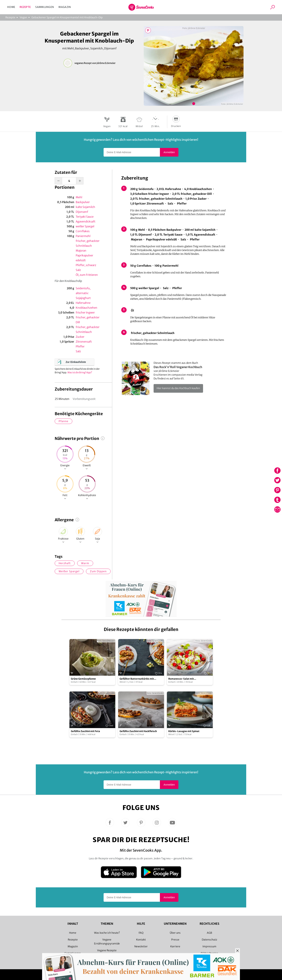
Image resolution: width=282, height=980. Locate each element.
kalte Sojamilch (85, 207)
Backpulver (83, 202)
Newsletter (141, 946)
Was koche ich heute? (107, 933)
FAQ (141, 933)
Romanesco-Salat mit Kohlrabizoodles (181, 679)
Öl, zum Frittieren (87, 275)
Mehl (79, 197)
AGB (209, 933)
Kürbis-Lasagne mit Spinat (184, 731)
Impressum (209, 946)
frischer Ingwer (85, 313)
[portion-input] (69, 181)
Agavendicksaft (86, 221)
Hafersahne (83, 303)
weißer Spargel (85, 226)
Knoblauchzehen (87, 308)
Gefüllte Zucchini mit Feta (85, 731)
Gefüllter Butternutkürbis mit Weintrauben (137, 679)
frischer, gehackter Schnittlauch (88, 243)
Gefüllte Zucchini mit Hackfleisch (138, 731)
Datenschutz (209, 940)
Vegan (23, 17)
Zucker (80, 337)
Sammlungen (45, 7)
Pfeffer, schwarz (86, 265)
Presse (175, 940)
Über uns (175, 933)
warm (85, 563)
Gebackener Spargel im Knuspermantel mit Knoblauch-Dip (67, 17)
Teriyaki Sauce (85, 217)
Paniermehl (83, 236)
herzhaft (65, 563)
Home (11, 7)
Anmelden (169, 152)
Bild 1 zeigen (194, 104)
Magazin (65, 7)
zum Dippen (98, 571)
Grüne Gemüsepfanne (83, 679)
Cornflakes (83, 231)
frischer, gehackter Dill (88, 320)
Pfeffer (80, 346)
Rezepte (25, 7)
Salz (78, 270)
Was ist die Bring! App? (80, 372)
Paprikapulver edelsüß (84, 258)
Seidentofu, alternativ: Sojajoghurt (83, 293)
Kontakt (141, 940)
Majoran (81, 251)
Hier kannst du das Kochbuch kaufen (178, 388)
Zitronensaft (84, 342)
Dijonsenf (82, 212)
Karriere (175, 946)
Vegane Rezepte (107, 950)
